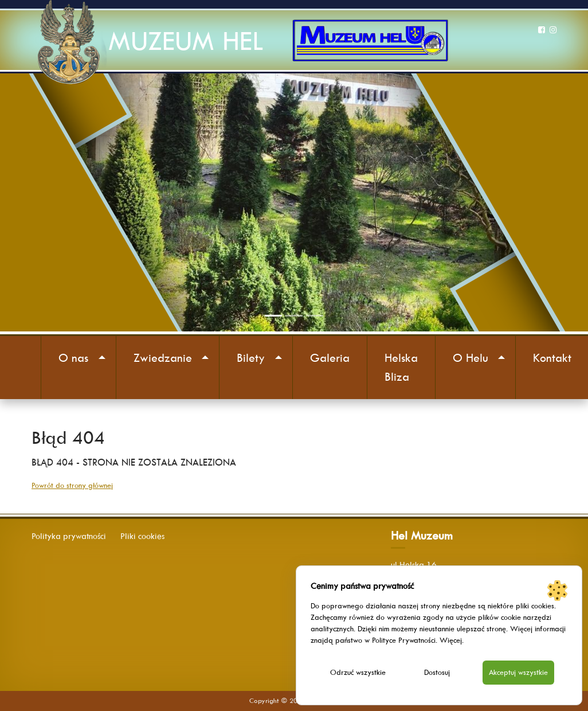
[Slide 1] (273, 316)
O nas (73, 358)
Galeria (330, 358)
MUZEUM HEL (186, 41)
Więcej (451, 640)
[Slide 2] (294, 316)
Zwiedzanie (163, 358)
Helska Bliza (401, 367)
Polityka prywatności (69, 536)
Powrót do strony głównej (72, 485)
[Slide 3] (315, 316)
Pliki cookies (142, 536)
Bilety (251, 358)
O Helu (471, 358)
